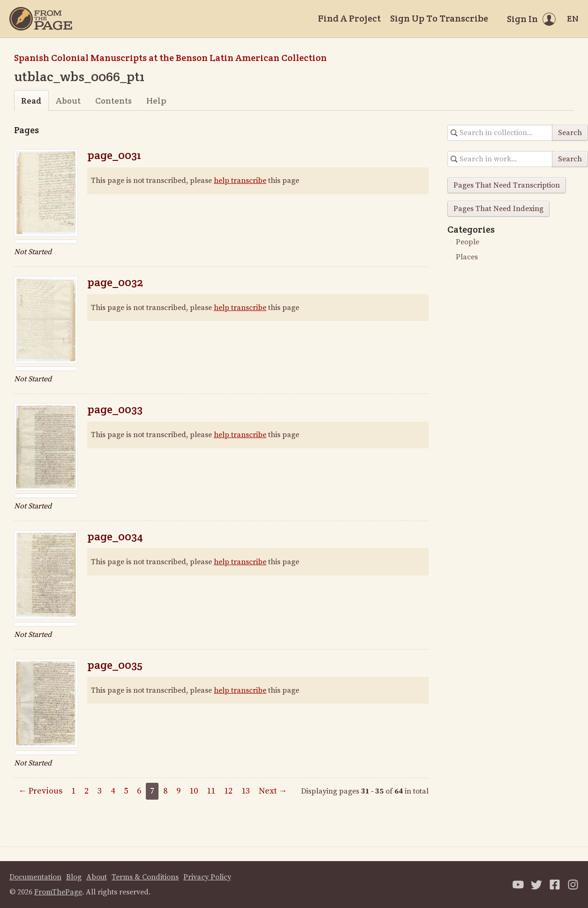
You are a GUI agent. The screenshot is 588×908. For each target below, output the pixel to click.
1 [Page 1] (73, 791)
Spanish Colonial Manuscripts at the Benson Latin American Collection (170, 58)
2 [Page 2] (87, 791)
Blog (74, 877)
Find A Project (349, 18)
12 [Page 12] (228, 791)
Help (156, 101)
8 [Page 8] (165, 791)
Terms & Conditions (145, 877)
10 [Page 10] (194, 791)
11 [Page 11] (211, 791)
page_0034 (115, 536)
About (68, 101)
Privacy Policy (207, 877)
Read (31, 101)
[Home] (41, 19)
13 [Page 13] (246, 791)
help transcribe (240, 181)
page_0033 (115, 409)
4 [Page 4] (113, 791)
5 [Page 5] (126, 791)
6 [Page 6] (139, 791)
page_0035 (115, 665)
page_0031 (114, 155)
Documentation (35, 877)
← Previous (40, 791)
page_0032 (115, 282)
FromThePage (58, 892)
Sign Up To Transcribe (439, 18)
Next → (273, 791)
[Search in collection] (500, 133)
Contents (113, 101)
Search (570, 133)
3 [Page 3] (100, 791)
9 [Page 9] (178, 791)
